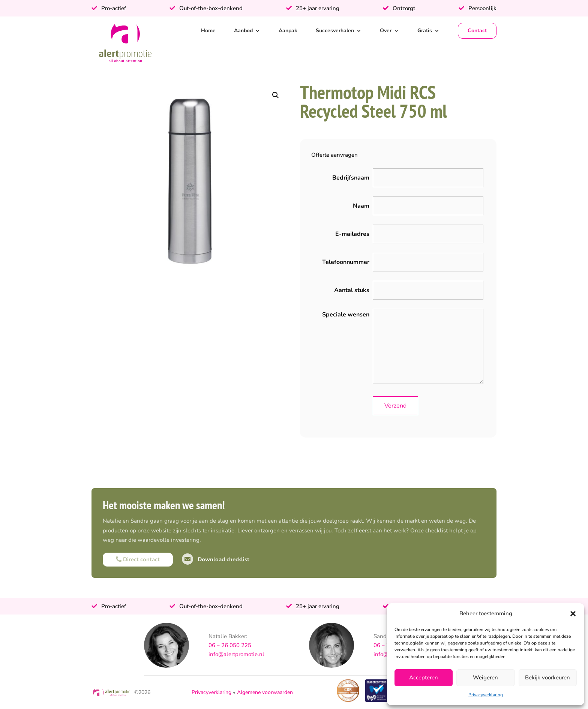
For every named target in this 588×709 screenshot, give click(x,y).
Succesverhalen (335, 31)
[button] (573, 614)
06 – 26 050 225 (230, 645)
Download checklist (216, 559)
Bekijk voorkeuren (547, 678)
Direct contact (138, 559)
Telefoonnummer (346, 262)
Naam (361, 206)
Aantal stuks (352, 290)
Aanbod (243, 31)
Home (208, 31)
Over (386, 31)
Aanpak (288, 31)
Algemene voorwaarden (265, 692)
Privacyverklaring (486, 695)
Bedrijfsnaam (351, 178)
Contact (477, 31)
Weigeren (485, 678)
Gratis (425, 31)
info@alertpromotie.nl (236, 654)
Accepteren (424, 678)
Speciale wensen (346, 315)
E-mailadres (352, 234)
